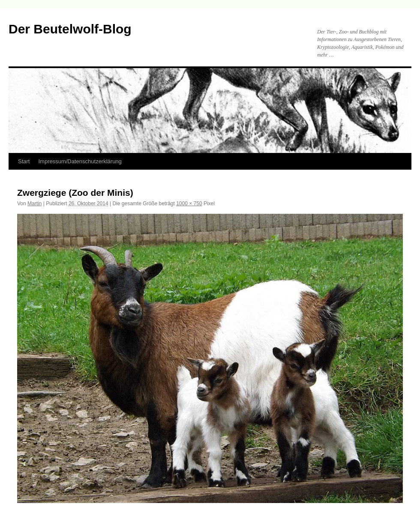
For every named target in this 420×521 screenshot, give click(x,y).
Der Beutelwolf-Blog (70, 29)
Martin (34, 204)
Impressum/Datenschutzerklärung (80, 161)
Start (24, 161)
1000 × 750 (189, 204)
